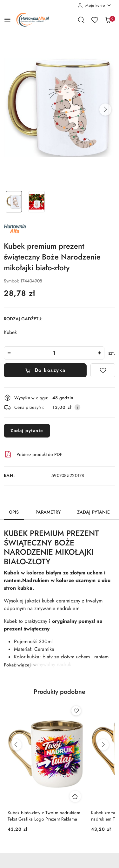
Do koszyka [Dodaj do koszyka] (45, 370)
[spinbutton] (54, 353)
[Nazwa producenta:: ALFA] (15, 228)
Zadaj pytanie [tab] (93, 512)
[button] (105, 110)
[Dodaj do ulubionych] (103, 370)
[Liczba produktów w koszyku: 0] (108, 20)
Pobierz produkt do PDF (33, 454)
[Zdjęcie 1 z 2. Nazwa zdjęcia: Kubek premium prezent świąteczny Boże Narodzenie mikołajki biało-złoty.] (14, 202)
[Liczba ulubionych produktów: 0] (95, 20)
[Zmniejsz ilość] (9, 353)
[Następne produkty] (103, 745)
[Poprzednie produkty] (16, 745)
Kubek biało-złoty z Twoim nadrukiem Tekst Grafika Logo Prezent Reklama (44, 816)
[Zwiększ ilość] (99, 353)
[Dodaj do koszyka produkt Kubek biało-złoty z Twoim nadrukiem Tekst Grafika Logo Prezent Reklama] (75, 796)
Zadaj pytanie (27, 431)
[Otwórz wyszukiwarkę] (81, 20)
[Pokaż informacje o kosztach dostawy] (77, 407)
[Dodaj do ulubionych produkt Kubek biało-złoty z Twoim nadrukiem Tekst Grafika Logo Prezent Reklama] (76, 711)
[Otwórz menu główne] (7, 20)
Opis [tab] (14, 512)
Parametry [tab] (48, 512)
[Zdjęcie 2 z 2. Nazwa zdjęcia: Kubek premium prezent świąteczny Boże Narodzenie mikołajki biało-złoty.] (37, 202)
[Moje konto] (95, 5)
